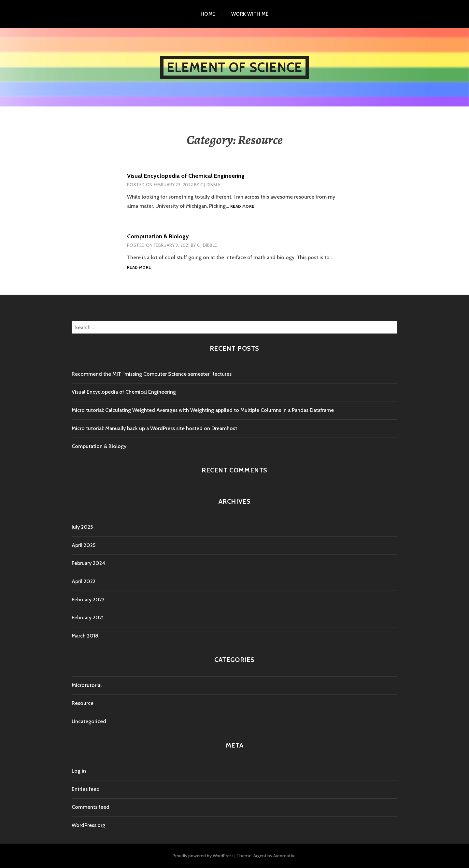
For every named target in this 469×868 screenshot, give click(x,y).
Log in (79, 771)
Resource (83, 703)
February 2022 (88, 600)
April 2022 (84, 581)
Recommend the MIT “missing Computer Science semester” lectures (152, 374)
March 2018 (85, 636)
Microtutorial (87, 685)
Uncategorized (89, 721)
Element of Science (235, 67)
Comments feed (91, 807)
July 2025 (82, 527)
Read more (242, 207)
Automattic (284, 856)
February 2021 (88, 617)
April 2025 (84, 545)
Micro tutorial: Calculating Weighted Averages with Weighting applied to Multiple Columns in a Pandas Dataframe (203, 410)
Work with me (250, 14)
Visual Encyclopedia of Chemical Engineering (186, 176)
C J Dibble (210, 185)
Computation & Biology (158, 236)
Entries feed (86, 789)
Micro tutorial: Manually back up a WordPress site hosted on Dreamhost (154, 428)
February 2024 (88, 563)
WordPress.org (88, 825)
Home (208, 14)
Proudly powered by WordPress (203, 856)
